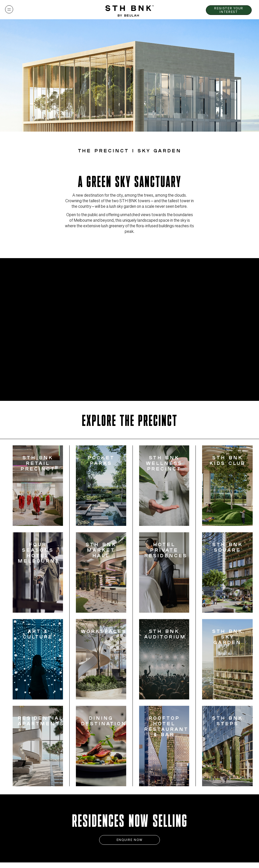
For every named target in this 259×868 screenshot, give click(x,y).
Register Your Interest (229, 10)
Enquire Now (129, 840)
